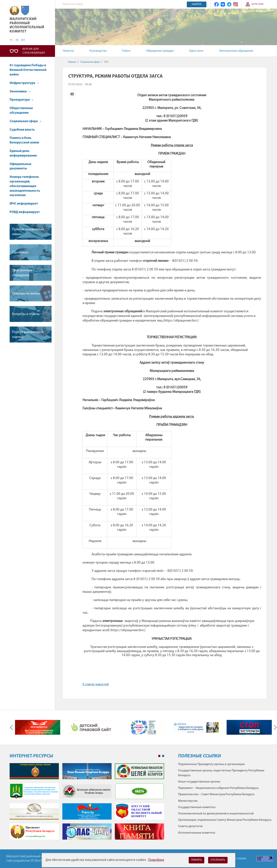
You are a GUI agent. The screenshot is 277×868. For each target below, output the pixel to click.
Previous (12, 727)
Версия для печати (72, 94)
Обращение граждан (160, 51)
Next (274, 727)
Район (126, 51)
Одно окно (196, 51)
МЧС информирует (24, 204)
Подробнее (156, 860)
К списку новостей (96, 684)
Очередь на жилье (26, 294)
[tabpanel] (87, 803)
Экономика (20, 92)
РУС (11, 40)
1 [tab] (159, 756)
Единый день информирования (23, 153)
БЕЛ (23, 40)
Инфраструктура (24, 83)
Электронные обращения (236, 51)
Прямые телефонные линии (28, 232)
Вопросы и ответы (26, 314)
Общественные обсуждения (21, 111)
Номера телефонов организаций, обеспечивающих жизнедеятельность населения (25, 186)
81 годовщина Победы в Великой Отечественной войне (28, 70)
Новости (68, 51)
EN (17, 40)
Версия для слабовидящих (34, 51)
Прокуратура (22, 100)
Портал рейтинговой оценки (28, 335)
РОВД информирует (25, 212)
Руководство (98, 51)
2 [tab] (163, 756)
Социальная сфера (25, 121)
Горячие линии (236, 858)
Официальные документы (20, 166)
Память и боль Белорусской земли (24, 140)
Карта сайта (257, 4)
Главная (72, 62)
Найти (197, 4)
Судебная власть (22, 130)
